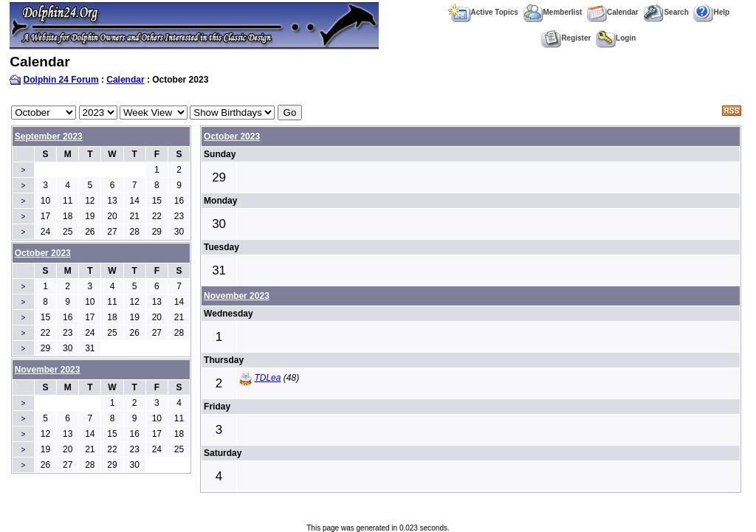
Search (666, 12)
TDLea (267, 378)
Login (616, 38)
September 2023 (49, 137)
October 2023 (232, 137)
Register (566, 38)
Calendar (613, 12)
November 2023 (237, 296)
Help (711, 12)
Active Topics (483, 12)
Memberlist (553, 12)
